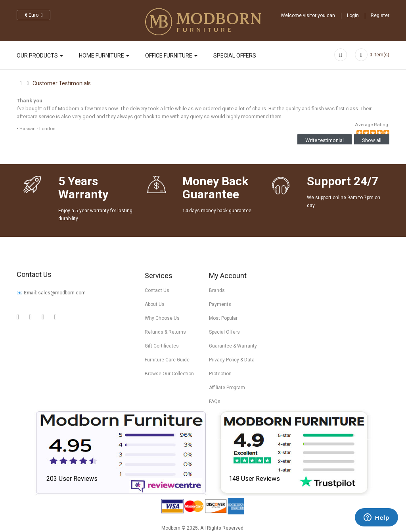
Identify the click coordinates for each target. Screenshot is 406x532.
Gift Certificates (162, 346)
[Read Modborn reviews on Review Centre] (121, 452)
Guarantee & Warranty (233, 346)
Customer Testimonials (62, 83)
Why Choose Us (162, 318)
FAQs (215, 401)
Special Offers (224, 332)
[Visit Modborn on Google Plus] (18, 317)
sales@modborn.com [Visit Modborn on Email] (62, 293)
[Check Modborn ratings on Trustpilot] (294, 452)
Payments (220, 304)
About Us (155, 304)
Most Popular (223, 318)
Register (380, 15)
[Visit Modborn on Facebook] (31, 317)
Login (353, 15)
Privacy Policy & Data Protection (232, 367)
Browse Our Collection (169, 374)
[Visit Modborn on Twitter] (43, 317)
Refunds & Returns (165, 332)
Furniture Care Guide (167, 360)
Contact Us (157, 290)
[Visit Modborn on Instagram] (56, 317)
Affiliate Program (227, 388)
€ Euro (34, 15)
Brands (217, 290)
